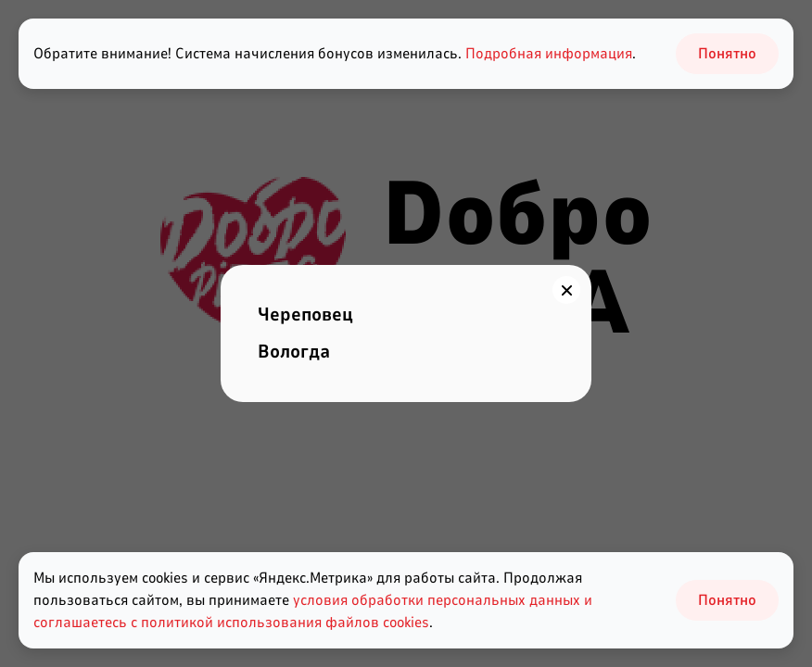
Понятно (727, 600)
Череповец (305, 315)
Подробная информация (549, 54)
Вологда (294, 352)
